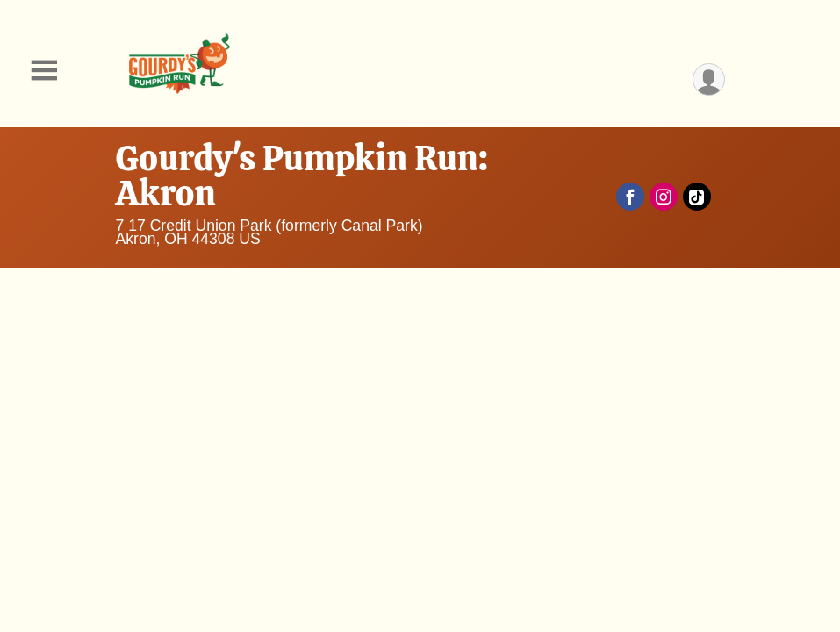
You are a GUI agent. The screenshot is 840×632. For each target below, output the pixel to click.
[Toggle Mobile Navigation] (44, 71)
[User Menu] (709, 79)
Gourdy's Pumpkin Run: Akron (302, 176)
